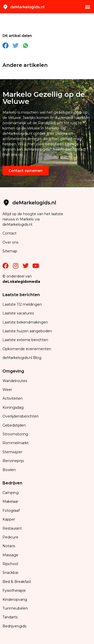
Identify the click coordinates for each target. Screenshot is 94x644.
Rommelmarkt (16, 443)
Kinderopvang (15, 600)
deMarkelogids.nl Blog (22, 358)
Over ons (10, 242)
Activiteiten (13, 398)
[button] (87, 7)
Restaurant (12, 528)
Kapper (9, 519)
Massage (10, 555)
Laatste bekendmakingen (25, 322)
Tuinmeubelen (15, 608)
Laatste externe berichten (25, 340)
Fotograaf (12, 511)
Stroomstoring (15, 434)
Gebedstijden (14, 425)
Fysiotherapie (14, 590)
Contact (10, 233)
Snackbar (11, 573)
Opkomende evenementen (27, 349)
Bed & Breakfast (17, 582)
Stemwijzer (12, 452)
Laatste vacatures (18, 313)
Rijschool (10, 564)
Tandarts (10, 617)
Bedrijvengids (14, 626)
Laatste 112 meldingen (22, 304)
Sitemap (10, 251)
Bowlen (9, 470)
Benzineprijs (13, 461)
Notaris (9, 546)
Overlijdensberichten (21, 416)
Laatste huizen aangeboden (27, 331)
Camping (11, 493)
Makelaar (10, 501)
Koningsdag (13, 407)
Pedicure (10, 537)
